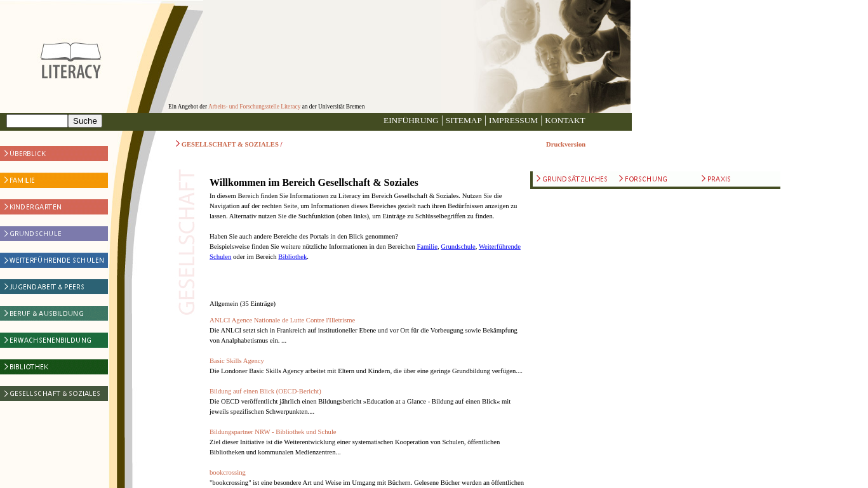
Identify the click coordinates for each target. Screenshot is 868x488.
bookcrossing (228, 472)
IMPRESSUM (513, 120)
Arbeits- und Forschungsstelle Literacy (254, 107)
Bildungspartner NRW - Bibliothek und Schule (273, 432)
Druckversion (566, 144)
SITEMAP (464, 120)
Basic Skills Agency (237, 361)
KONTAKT (565, 120)
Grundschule (458, 247)
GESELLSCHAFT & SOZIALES (230, 144)
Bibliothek (292, 257)
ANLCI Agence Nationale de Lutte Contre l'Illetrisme (282, 320)
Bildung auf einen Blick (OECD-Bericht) (265, 391)
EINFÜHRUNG (411, 120)
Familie (427, 247)
